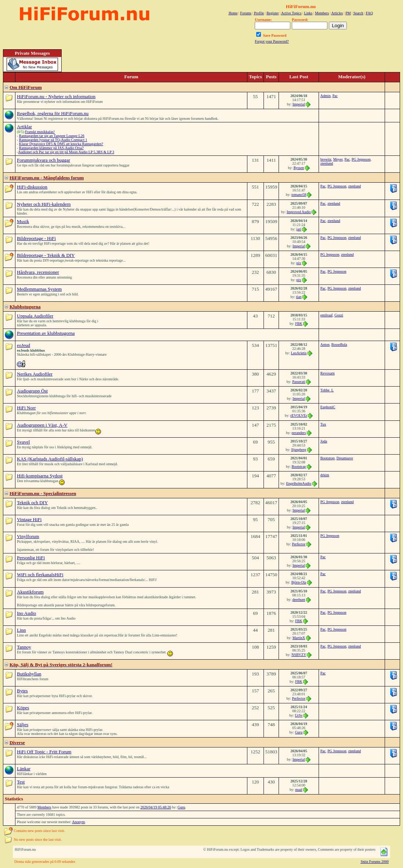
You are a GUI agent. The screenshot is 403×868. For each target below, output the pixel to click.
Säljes (23, 724)
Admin (326, 96)
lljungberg (299, 450)
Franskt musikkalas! (40, 132)
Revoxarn (328, 373)
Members (44, 807)
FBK (299, 324)
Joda (324, 441)
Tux (323, 424)
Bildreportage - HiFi (36, 238)
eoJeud (23, 345)
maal (299, 790)
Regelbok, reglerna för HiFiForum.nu (53, 113)
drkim (325, 475)
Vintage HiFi (29, 519)
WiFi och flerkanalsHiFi (40, 575)
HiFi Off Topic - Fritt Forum (44, 752)
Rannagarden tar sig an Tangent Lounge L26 (52, 136)
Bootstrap (299, 467)
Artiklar (24, 127)
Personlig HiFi (31, 558)
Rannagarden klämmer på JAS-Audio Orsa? (51, 148)
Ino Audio (26, 613)
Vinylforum (28, 536)
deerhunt (299, 600)
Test (21, 782)
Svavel (23, 442)
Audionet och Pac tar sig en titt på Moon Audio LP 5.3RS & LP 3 (66, 152)
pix (299, 263)
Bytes (22, 691)
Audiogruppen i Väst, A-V (42, 425)
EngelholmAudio (299, 483)
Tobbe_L (327, 390)
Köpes (23, 708)
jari (299, 229)
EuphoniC (328, 407)
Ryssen (299, 168)
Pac (335, 96)
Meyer (338, 159)
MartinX (299, 638)
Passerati (299, 382)
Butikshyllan (29, 674)
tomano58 (299, 195)
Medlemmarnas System (39, 289)
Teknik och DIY (32, 503)
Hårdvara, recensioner (38, 272)
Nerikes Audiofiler (35, 374)
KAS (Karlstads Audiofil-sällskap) (50, 459)
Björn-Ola (299, 582)
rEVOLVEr (299, 415)
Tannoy (24, 647)
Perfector (299, 544)
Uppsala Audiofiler (35, 316)
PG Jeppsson (361, 159)
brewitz (326, 159)
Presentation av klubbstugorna (46, 333)
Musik (23, 221)
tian (299, 297)
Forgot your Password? (272, 41)
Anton (325, 345)
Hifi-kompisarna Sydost (40, 476)
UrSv (299, 715)
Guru (299, 732)
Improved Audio (299, 212)
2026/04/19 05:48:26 (156, 807)
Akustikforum (30, 592)
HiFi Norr (26, 408)
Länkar (24, 769)
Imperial (299, 104)
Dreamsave (345, 458)
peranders (299, 433)
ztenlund (327, 163)
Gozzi (339, 315)
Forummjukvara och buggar (43, 160)
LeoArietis (299, 353)
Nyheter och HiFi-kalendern (44, 204)
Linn (21, 630)
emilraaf (326, 315)
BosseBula (339, 345)
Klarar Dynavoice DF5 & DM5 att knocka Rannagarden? (61, 144)
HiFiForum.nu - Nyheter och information (56, 96)
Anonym (78, 822)
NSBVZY (299, 655)
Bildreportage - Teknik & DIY (46, 255)
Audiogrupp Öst (32, 391)
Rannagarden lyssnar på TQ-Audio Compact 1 (53, 140)
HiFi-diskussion (32, 187)
